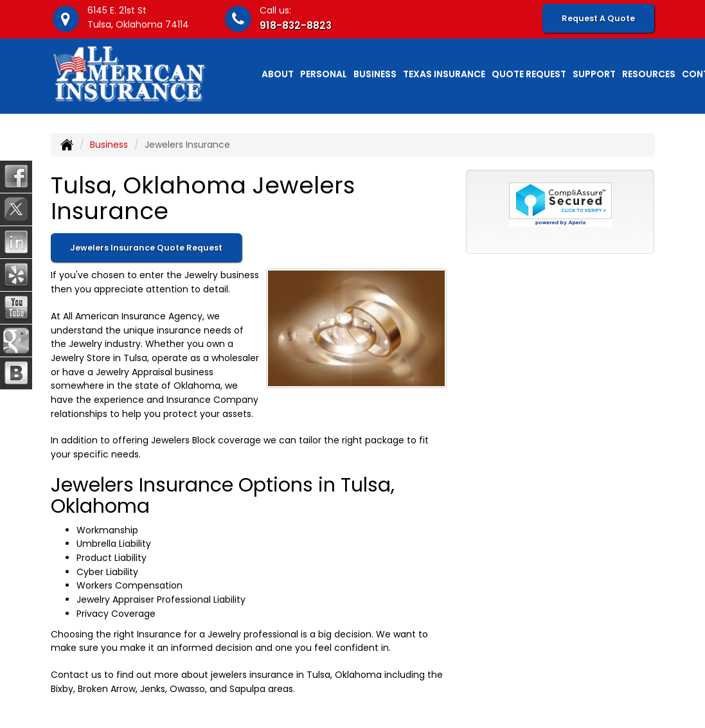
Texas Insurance (444, 74)
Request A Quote (598, 18)
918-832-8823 (296, 25)
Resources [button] (649, 74)
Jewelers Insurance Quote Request (146, 248)
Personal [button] (324, 74)
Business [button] (375, 74)
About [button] (278, 74)
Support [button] (594, 74)
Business (109, 145)
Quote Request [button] (529, 74)
